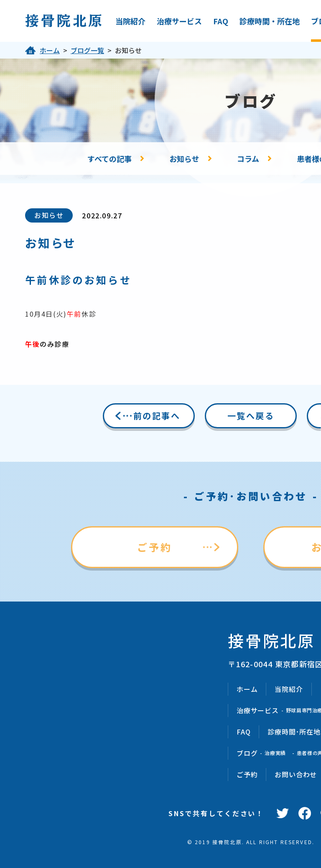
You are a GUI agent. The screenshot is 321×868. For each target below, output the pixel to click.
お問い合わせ (296, 774)
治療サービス (179, 21)
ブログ (247, 753)
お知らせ (184, 159)
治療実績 (275, 753)
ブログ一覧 (87, 50)
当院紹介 (130, 21)
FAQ (221, 21)
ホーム (50, 50)
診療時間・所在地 (270, 21)
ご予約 (155, 547)
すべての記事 (110, 159)
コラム (248, 159)
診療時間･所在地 (294, 732)
